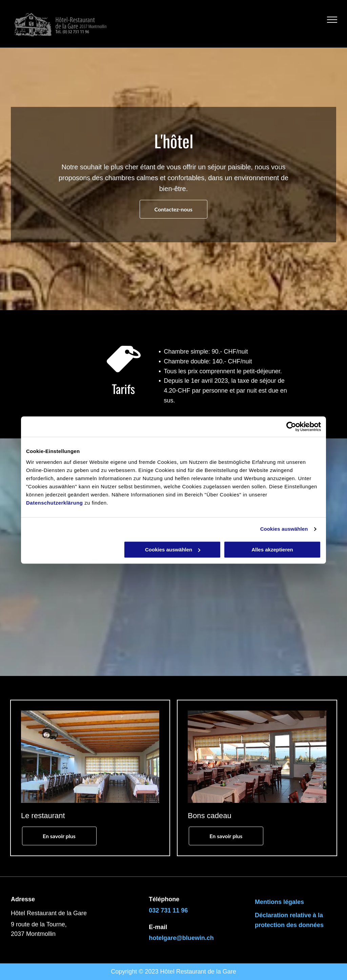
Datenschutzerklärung (55, 503)
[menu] (332, 20)
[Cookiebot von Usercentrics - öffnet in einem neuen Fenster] (291, 427)
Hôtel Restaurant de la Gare (198, 972)
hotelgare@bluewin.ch (181, 938)
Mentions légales (279, 902)
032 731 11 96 (168, 910)
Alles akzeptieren (272, 550)
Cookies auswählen (284, 529)
